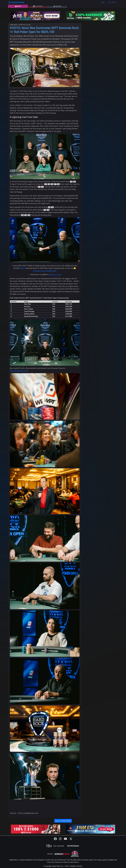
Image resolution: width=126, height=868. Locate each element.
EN (103, 2)
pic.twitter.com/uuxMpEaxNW (45, 271)
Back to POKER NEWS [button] (63, 821)
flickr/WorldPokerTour (19, 371)
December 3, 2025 (55, 275)
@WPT (22, 268)
